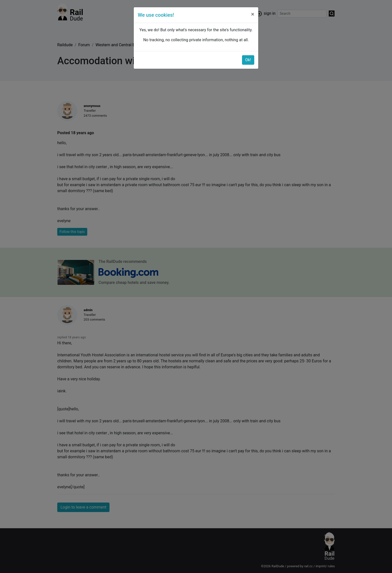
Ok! (248, 60)
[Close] (253, 14)
